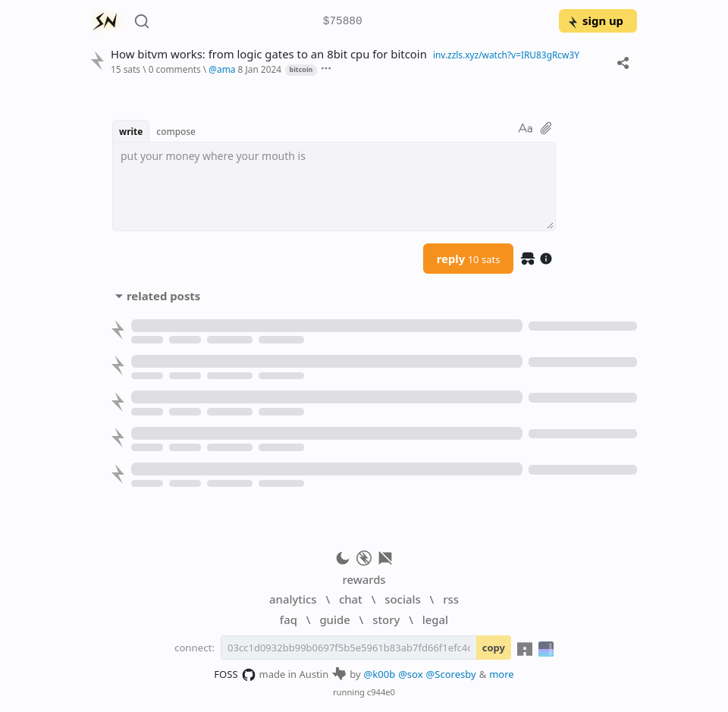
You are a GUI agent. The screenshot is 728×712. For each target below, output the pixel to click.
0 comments (175, 69)
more (502, 674)
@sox (410, 674)
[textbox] (334, 187)
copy (494, 648)
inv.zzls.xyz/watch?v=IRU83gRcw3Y (506, 55)
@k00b (380, 674)
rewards (364, 579)
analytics (293, 599)
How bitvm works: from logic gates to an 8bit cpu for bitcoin (269, 54)
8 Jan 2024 (260, 69)
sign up (595, 20)
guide (334, 619)
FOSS (235, 675)
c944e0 (381, 692)
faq (289, 619)
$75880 (343, 22)
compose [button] (176, 131)
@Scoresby (451, 674)
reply (469, 259)
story (386, 619)
